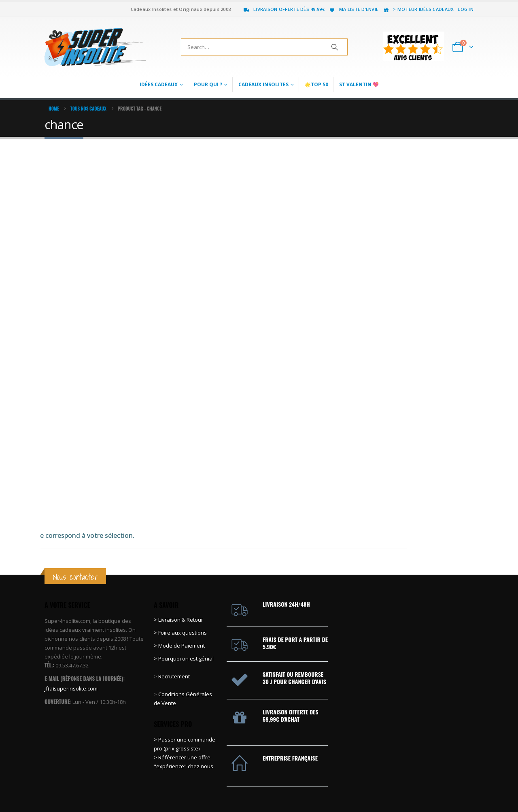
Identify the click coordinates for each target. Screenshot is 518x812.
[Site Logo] (95, 47)
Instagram (467, 786)
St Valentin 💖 (359, 84)
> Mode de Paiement (179, 591)
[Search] (335, 47)
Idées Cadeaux (159, 84)
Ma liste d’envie (353, 9)
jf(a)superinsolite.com (71, 634)
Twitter (422, 786)
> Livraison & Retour (178, 565)
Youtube (452, 786)
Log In (466, 9)
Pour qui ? (208, 84)
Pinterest (437, 786)
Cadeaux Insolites (263, 84)
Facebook (407, 786)
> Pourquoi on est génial (184, 604)
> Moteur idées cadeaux (418, 9)
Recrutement (174, 622)
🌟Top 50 (316, 84)
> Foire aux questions (180, 578)
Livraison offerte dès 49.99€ (284, 9)
